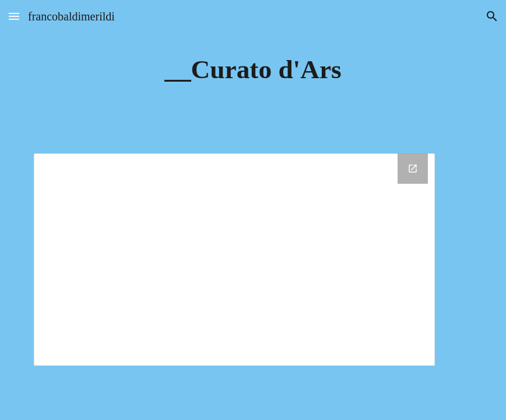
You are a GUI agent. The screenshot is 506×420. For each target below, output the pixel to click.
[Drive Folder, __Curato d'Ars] (234, 260)
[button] (14, 16)
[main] (253, 70)
